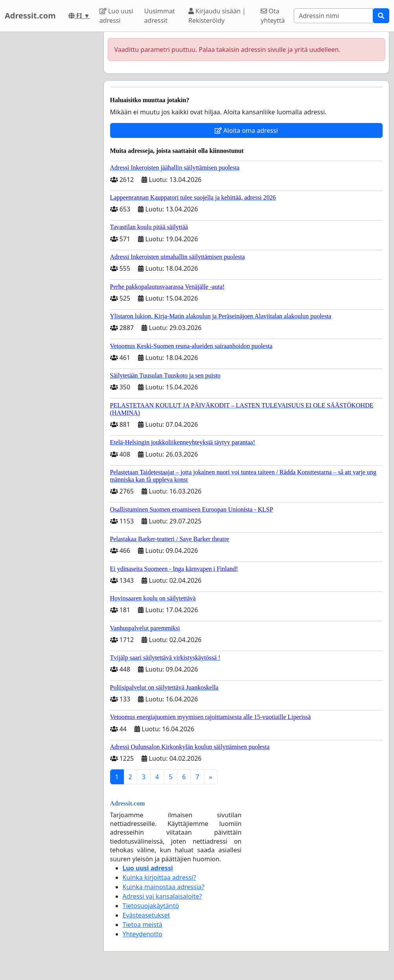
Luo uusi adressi (116, 16)
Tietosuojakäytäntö (151, 906)
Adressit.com (30, 16)
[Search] (333, 16)
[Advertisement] (49, 150)
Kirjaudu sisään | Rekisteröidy (217, 16)
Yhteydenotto (143, 934)
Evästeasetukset (146, 915)
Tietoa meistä (143, 925)
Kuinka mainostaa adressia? (164, 887)
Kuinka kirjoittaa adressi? (159, 877)
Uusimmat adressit (160, 16)
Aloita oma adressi (246, 130)
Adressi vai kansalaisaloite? (162, 896)
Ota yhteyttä (273, 16)
